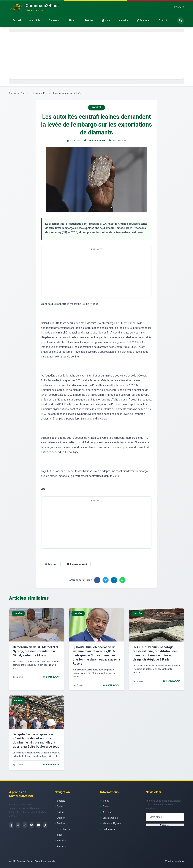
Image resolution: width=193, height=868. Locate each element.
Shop (106, 20)
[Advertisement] (96, 55)
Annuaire (123, 20)
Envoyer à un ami (77, 564)
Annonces (144, 20)
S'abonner (165, 825)
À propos (107, 812)
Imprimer (51, 564)
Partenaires (109, 829)
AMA (163, 20)
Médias (89, 20)
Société (25, 93)
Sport (60, 806)
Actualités (35, 20)
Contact (107, 806)
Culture (61, 812)
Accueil (17, 20)
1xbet (106, 801)
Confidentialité (110, 818)
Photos (73, 20)
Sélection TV (64, 829)
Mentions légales (112, 823)
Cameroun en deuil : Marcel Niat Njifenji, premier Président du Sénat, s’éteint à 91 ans (36, 651)
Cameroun (55, 20)
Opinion (61, 818)
